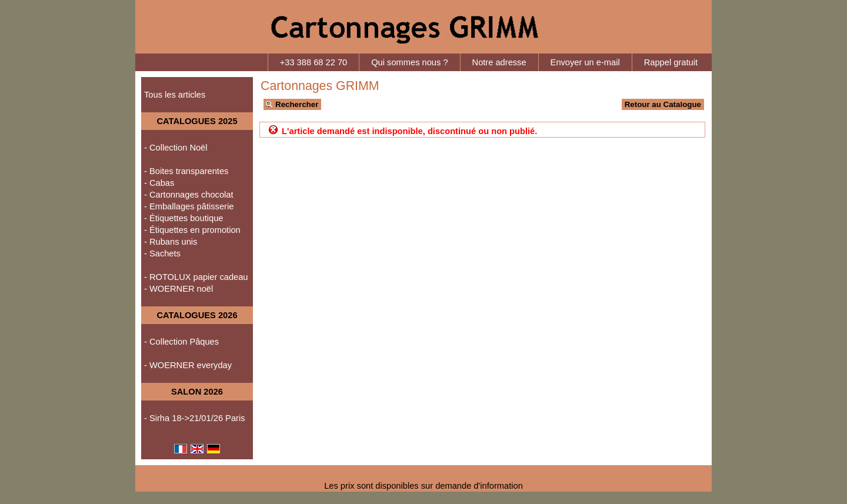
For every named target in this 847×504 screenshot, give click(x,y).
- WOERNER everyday (188, 365)
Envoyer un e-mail (585, 62)
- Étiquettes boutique (184, 218)
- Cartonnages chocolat (189, 195)
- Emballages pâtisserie (189, 206)
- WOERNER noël (179, 289)
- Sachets (162, 253)
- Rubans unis (171, 242)
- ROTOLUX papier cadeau (196, 277)
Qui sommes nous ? (409, 62)
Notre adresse (499, 62)
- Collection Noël (176, 148)
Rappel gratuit (671, 62)
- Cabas (159, 183)
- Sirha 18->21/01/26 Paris (195, 418)
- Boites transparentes (186, 171)
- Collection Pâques (181, 342)
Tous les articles (175, 95)
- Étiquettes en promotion (192, 230)
